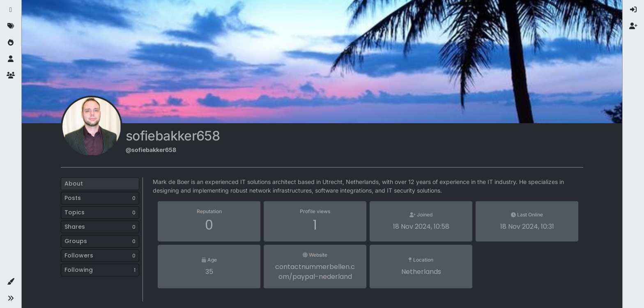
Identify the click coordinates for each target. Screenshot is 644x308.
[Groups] (11, 76)
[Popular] (11, 43)
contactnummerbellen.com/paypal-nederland (315, 272)
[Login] (633, 10)
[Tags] (11, 26)
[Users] (11, 59)
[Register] (633, 26)
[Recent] (11, 10)
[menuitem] (633, 10)
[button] (11, 282)
